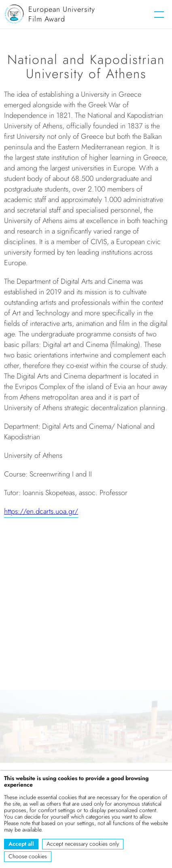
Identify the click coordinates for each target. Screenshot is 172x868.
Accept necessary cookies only (83, 844)
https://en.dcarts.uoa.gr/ (41, 511)
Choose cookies (28, 856)
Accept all (21, 844)
